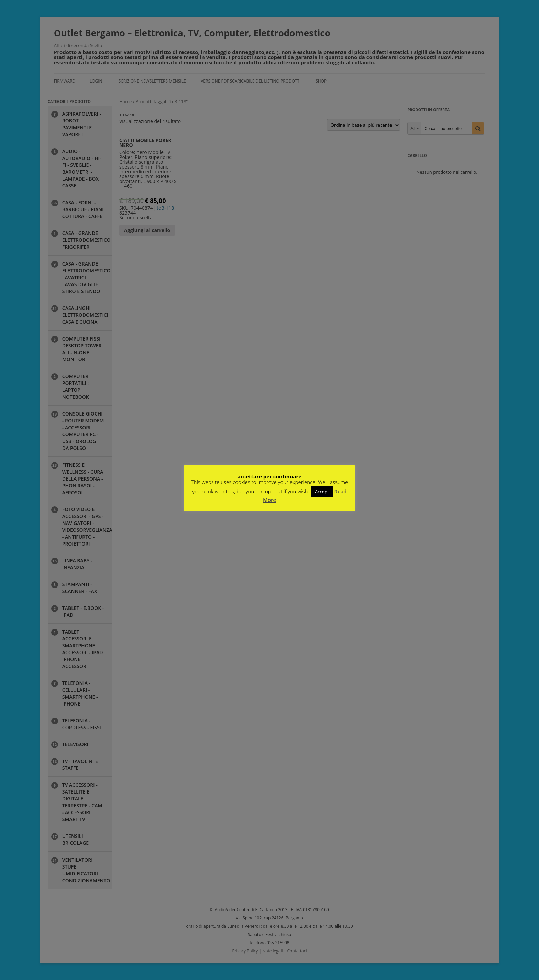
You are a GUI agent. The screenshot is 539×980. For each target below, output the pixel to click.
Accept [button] (322, 492)
